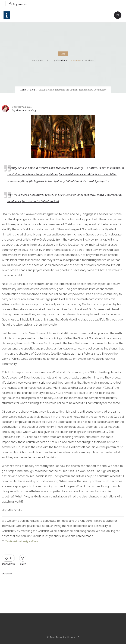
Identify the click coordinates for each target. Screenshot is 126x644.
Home (23, 90)
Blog (32, 90)
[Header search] (118, 15)
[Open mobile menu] (108, 15)
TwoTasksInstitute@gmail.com (22, 541)
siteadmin (62, 61)
